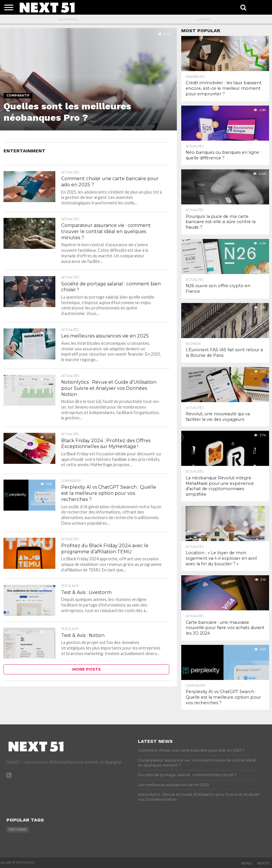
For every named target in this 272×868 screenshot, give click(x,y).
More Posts (87, 670)
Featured (68, 19)
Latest (204, 19)
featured (18, 830)
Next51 (263, 863)
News (246, 863)
